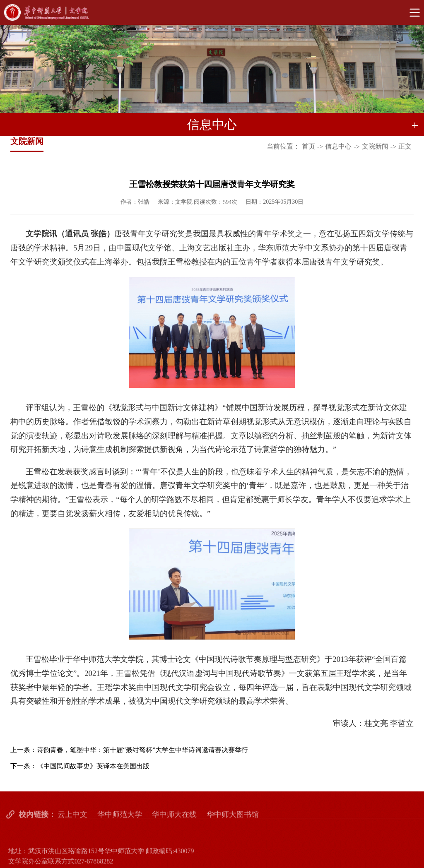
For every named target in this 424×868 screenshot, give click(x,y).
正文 (405, 148)
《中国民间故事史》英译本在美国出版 (93, 766)
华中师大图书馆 (233, 831)
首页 (308, 148)
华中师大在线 (174, 831)
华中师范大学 (120, 831)
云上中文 (72, 831)
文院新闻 (375, 148)
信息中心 (338, 148)
